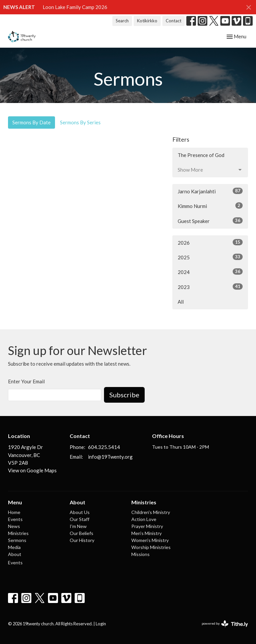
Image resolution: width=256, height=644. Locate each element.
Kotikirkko (147, 21)
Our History (82, 540)
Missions (140, 554)
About (15, 554)
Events (15, 519)
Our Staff (79, 519)
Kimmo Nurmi (210, 206)
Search (122, 21)
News (14, 526)
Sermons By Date (31, 122)
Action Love (144, 519)
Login (101, 624)
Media (14, 547)
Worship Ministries (151, 547)
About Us (80, 512)
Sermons (17, 540)
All (181, 302)
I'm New (78, 526)
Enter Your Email (26, 381)
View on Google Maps (32, 470)
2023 (210, 287)
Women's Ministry (150, 540)
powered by (225, 624)
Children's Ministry (151, 512)
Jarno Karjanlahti (210, 191)
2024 (210, 272)
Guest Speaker (210, 221)
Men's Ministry (146, 533)
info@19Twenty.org (110, 457)
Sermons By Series (80, 122)
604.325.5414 (104, 447)
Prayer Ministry (147, 526)
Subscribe (124, 395)
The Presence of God (201, 155)
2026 (210, 242)
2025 (210, 257)
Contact (173, 21)
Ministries (18, 533)
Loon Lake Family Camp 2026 (75, 7)
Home (14, 512)
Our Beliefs (81, 533)
